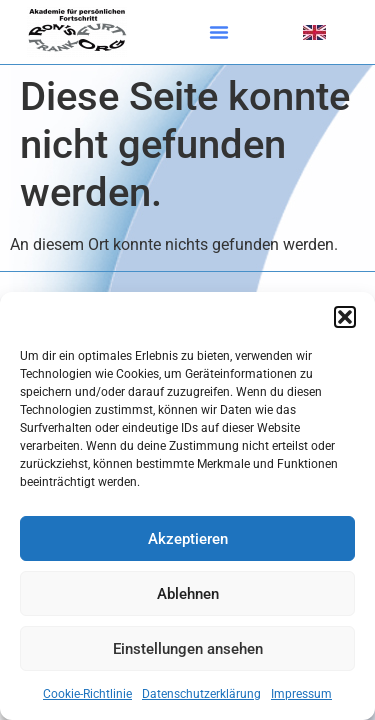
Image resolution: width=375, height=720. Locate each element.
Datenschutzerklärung (201, 694)
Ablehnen (188, 594)
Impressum (301, 694)
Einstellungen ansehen (188, 649)
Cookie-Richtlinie (87, 694)
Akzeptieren (188, 539)
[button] (345, 317)
